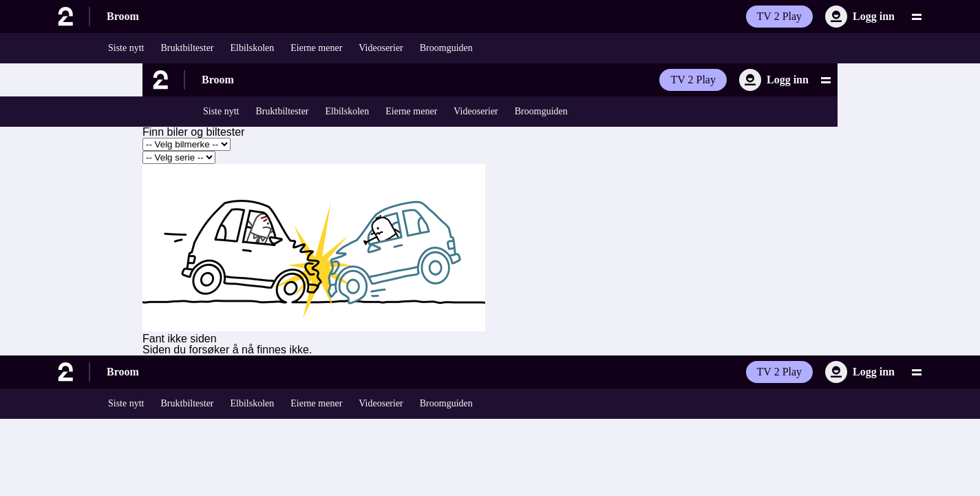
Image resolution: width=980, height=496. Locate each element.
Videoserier (381, 48)
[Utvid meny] (917, 17)
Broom (123, 16)
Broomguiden (446, 48)
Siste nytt (126, 48)
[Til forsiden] (69, 17)
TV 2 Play (779, 16)
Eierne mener (316, 48)
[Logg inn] (860, 17)
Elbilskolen (253, 48)
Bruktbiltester (188, 48)
